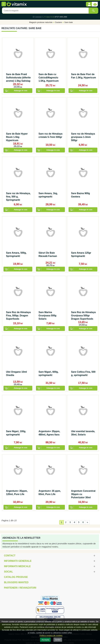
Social (8, 572)
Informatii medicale (17, 566)
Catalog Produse (16, 577)
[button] (89, 4)
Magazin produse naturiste (41, 22)
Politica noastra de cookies (51, 635)
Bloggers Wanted (16, 582)
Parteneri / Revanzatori (20, 588)
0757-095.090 (61, 17)
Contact (10, 556)
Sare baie (69, 22)
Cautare (58, 22)
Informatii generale (18, 561)
